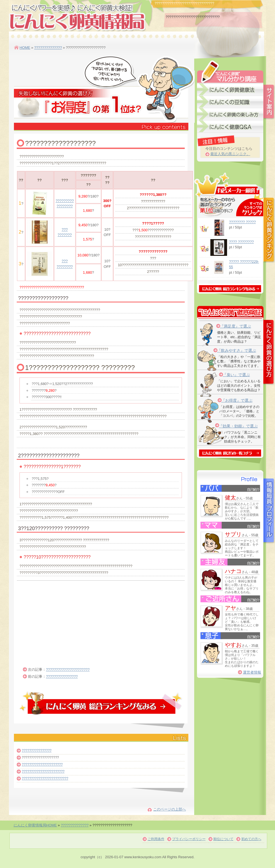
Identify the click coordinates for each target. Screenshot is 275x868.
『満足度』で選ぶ (235, 326)
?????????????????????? (68, 669)
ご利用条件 (156, 839)
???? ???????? (241, 242)
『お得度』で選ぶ (237, 400)
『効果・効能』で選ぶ (238, 426)
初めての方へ (251, 839)
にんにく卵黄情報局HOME (35, 825)
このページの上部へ (170, 809)
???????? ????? (242, 222)
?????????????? (48, 48)
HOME (25, 48)
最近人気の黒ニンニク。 (230, 154)
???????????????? (62, 676)
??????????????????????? (43, 771)
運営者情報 (252, 672)
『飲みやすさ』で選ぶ (237, 350)
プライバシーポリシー (189, 839)
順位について (223, 839)
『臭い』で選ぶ (236, 375)
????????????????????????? (45, 778)
